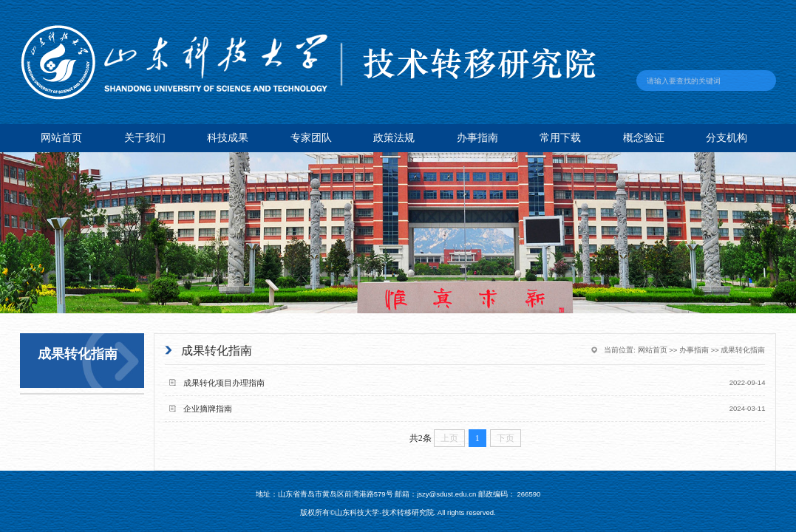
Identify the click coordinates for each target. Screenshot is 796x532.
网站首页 (61, 138)
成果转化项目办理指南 (224, 383)
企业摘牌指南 (208, 409)
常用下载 (560, 138)
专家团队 (311, 138)
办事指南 (477, 138)
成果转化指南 (743, 350)
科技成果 (228, 138)
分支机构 (727, 138)
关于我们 (145, 138)
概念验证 (644, 138)
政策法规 (394, 138)
